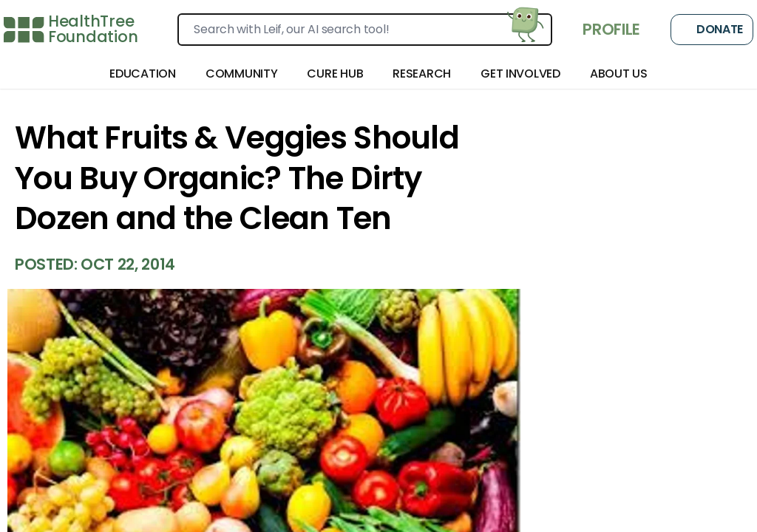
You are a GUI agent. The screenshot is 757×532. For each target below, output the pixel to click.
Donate (712, 30)
